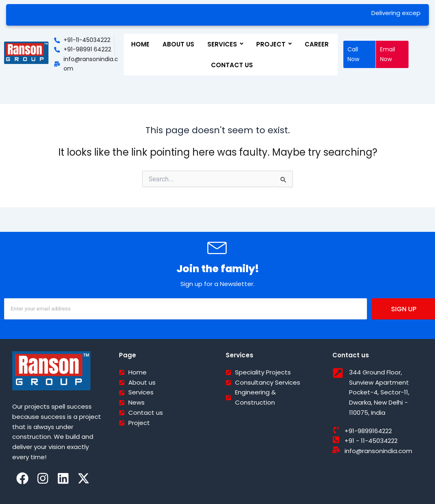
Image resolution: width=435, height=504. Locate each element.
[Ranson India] (26, 53)
